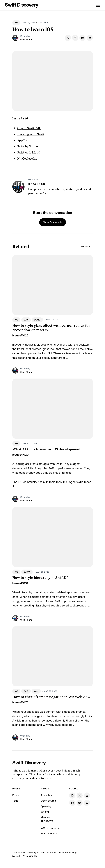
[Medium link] (72, 803)
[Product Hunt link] (80, 803)
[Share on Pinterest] (82, 38)
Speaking (46, 806)
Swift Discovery (22, 5)
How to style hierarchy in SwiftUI (40, 578)
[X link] (80, 796)
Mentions (46, 817)
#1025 (24, 335)
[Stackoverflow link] (87, 796)
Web (36, 691)
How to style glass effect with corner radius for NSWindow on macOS (51, 328)
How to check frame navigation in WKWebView (51, 697)
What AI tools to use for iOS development (46, 449)
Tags (15, 801)
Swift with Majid (29, 152)
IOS (16, 23)
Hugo (75, 853)
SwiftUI (37, 320)
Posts (15, 795)
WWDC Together (51, 828)
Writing (45, 812)
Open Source (48, 801)
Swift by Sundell (28, 146)
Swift (26, 320)
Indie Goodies (49, 834)
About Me (46, 795)
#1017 (24, 702)
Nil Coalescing (27, 158)
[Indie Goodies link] (87, 803)
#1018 (24, 583)
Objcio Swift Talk (29, 128)
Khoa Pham (26, 39)
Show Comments (53, 222)
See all (87, 247)
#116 (24, 118)
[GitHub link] (72, 796)
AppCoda (23, 140)
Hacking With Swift (31, 134)
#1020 (24, 455)
